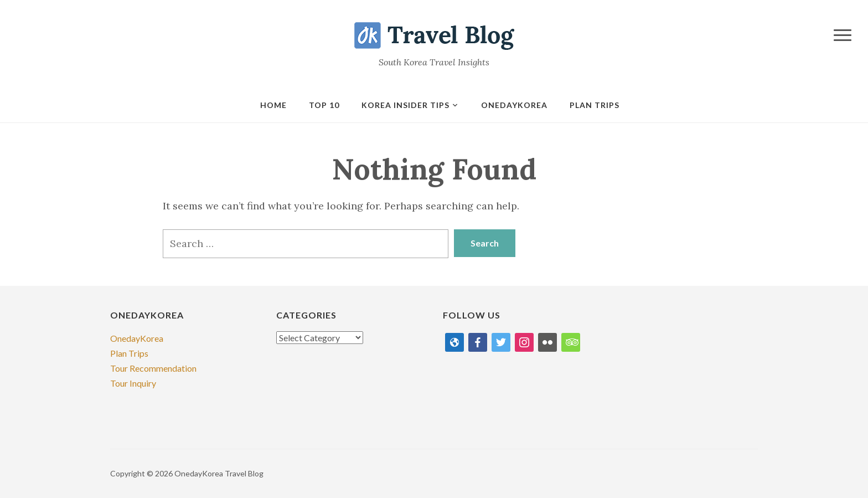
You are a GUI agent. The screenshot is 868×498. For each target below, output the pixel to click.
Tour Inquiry (133, 383)
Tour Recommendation (153, 368)
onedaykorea (514, 105)
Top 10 (324, 105)
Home (273, 105)
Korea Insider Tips (405, 105)
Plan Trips (595, 105)
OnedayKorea (137, 338)
